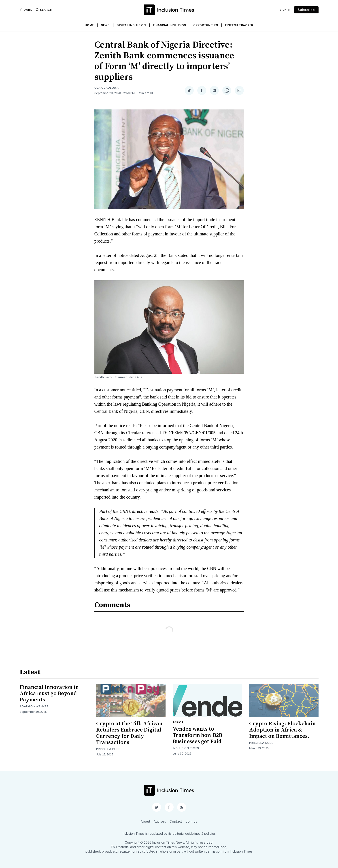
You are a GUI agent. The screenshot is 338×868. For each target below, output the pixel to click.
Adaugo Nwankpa (34, 706)
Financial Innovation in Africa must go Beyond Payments (49, 694)
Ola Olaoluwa (107, 88)
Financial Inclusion (170, 25)
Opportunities (206, 25)
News (105, 25)
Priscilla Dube (108, 749)
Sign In (285, 10)
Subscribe (306, 10)
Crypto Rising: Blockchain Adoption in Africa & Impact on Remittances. (282, 730)
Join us (191, 821)
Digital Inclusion (131, 25)
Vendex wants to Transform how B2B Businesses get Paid (197, 735)
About (146, 821)
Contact (176, 821)
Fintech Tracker (239, 25)
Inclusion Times (186, 748)
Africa (178, 722)
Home (89, 25)
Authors (160, 821)
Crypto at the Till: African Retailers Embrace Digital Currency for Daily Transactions (129, 733)
